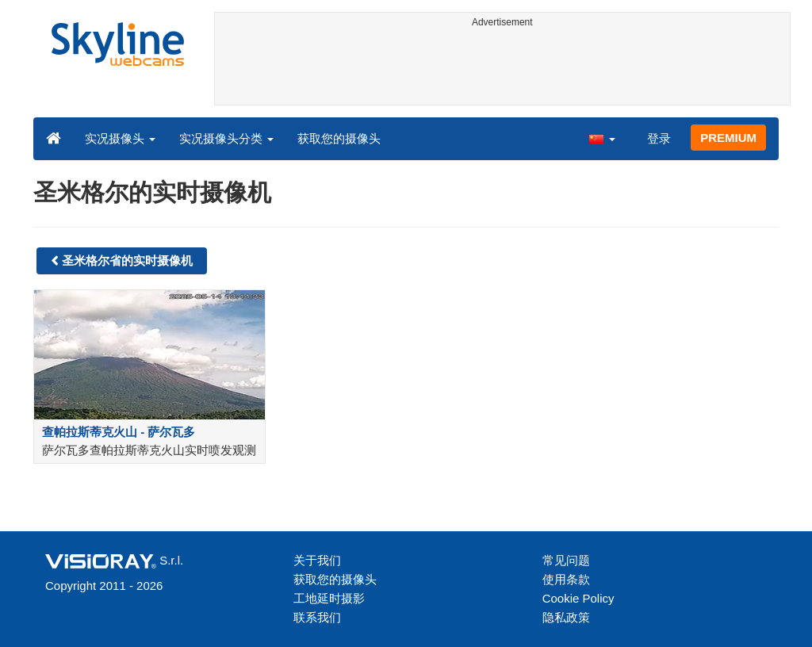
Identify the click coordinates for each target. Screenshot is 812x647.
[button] (602, 138)
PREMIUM (728, 138)
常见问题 (566, 560)
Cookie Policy (578, 598)
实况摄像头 (120, 138)
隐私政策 (566, 617)
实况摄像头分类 (226, 138)
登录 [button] (659, 138)
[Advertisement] (503, 69)
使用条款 (566, 579)
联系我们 (317, 617)
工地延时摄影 (329, 598)
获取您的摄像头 (339, 138)
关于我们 (317, 560)
